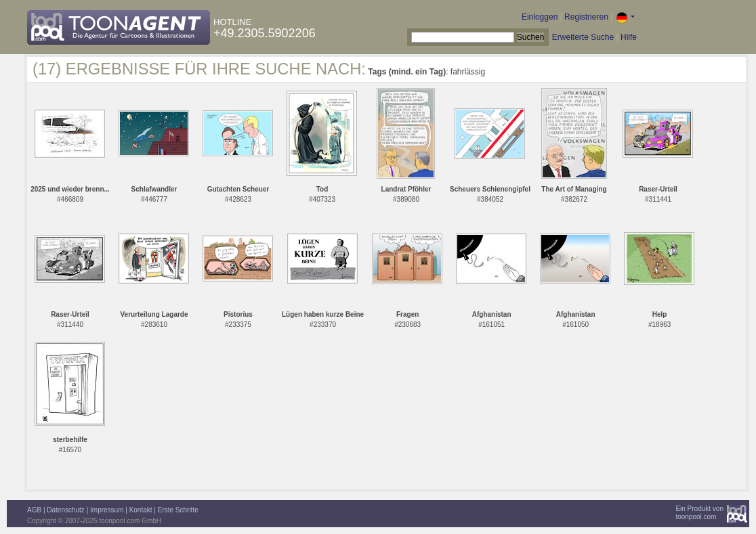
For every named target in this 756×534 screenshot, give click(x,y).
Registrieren (586, 17)
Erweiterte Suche (583, 37)
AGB (34, 510)
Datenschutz (66, 510)
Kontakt (141, 510)
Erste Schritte (178, 510)
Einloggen (540, 17)
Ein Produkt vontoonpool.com (699, 513)
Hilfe (629, 37)
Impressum (107, 510)
